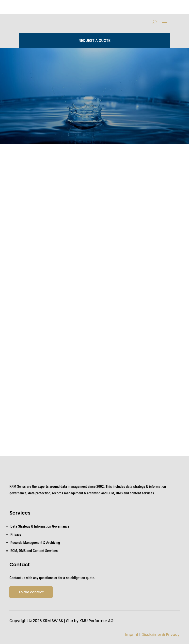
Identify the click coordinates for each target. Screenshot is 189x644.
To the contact (31, 592)
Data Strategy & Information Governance (40, 526)
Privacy (16, 534)
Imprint (132, 635)
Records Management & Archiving (35, 543)
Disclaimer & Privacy (161, 635)
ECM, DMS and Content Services (34, 551)
